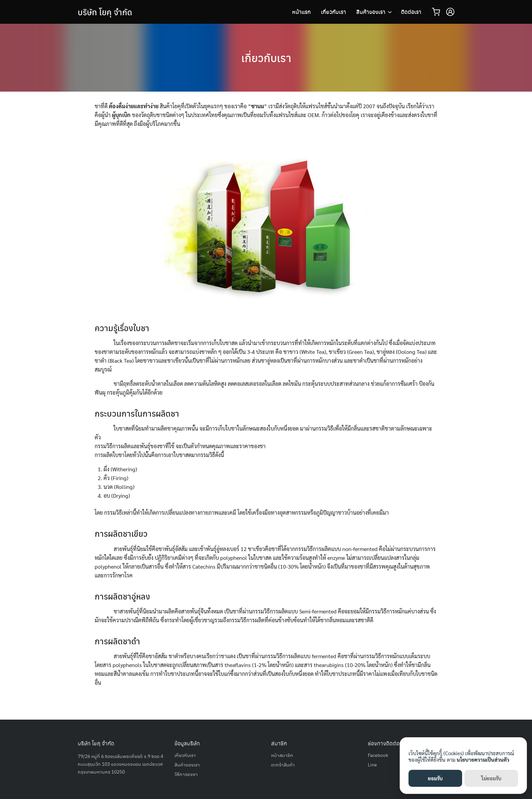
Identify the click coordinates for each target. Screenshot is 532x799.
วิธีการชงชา (186, 774)
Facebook (378, 755)
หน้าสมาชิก (282, 755)
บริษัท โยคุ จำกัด (105, 12)
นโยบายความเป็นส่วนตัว (483, 759)
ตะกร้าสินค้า (283, 764)
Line (372, 764)
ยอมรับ (435, 778)
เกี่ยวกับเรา (334, 12)
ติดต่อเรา (411, 12)
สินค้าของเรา (371, 12)
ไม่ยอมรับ (491, 778)
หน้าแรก (301, 12)
